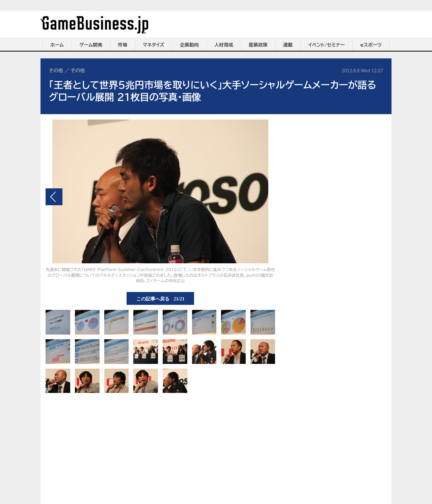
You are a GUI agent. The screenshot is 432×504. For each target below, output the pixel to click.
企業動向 (189, 45)
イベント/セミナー (327, 45)
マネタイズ (154, 45)
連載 (288, 45)
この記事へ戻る (160, 298)
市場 (123, 45)
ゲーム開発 (91, 45)
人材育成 (224, 45)
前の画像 (54, 197)
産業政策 (258, 45)
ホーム (57, 45)
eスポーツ (371, 45)
